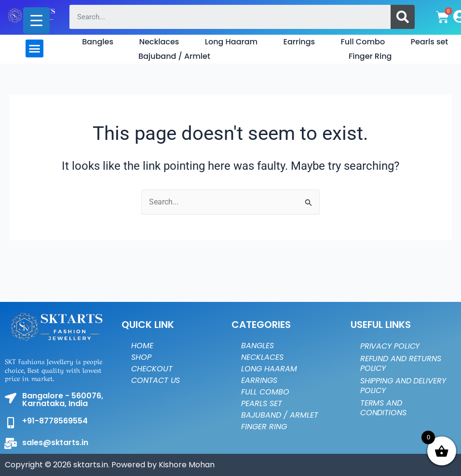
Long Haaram (231, 42)
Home (142, 346)
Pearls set (430, 42)
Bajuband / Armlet (174, 56)
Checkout (152, 369)
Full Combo (363, 42)
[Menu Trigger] (36, 20)
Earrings (299, 42)
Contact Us (156, 380)
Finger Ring (370, 56)
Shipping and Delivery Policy (403, 386)
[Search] (403, 17)
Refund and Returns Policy (401, 363)
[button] (35, 49)
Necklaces (159, 42)
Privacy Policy (390, 346)
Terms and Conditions (383, 408)
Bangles (98, 42)
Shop (141, 357)
